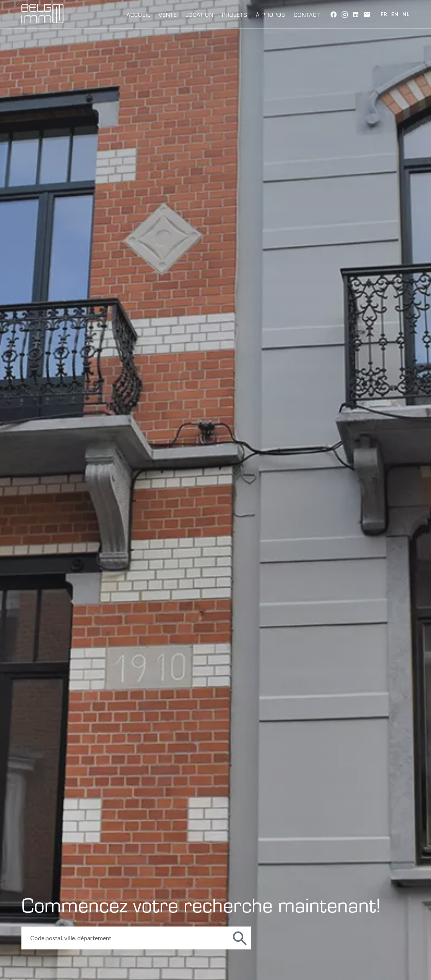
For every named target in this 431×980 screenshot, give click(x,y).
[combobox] (125, 938)
